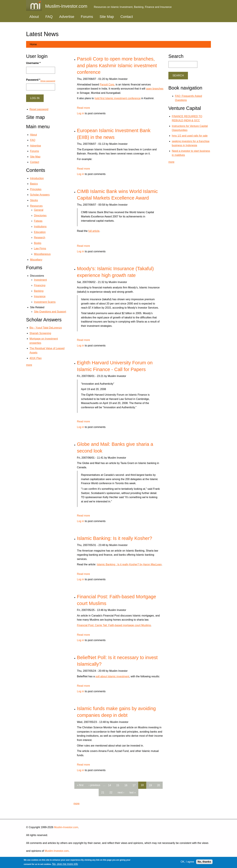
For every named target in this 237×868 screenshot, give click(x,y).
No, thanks (204, 862)
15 (118, 785)
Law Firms (40, 248)
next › (121, 792)
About (34, 17)
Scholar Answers (40, 195)
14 (109, 785)
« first (80, 785)
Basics (34, 184)
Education (40, 232)
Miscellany (36, 260)
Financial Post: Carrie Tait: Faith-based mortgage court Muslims (114, 625)
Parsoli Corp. (107, 85)
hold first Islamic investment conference (118, 98)
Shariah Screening (40, 333)
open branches (155, 89)
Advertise (67, 17)
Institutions (40, 227)
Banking (39, 291)
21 (103, 792)
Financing (40, 285)
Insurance (40, 296)
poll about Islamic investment (112, 676)
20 (159, 785)
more (76, 803)
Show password (48, 81)
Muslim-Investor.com (66, 827)
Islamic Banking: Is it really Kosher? (115, 538)
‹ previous (94, 785)
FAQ (49, 17)
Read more (83, 108)
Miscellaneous (42, 254)
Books (38, 243)
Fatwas (38, 221)
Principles (36, 189)
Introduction (37, 178)
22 (111, 792)
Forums (87, 17)
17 (134, 785)
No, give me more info (65, 864)
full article (94, 231)
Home (33, 44)
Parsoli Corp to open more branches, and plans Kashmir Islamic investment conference (117, 66)
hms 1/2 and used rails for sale (190, 136)
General (39, 210)
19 (150, 785)
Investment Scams (45, 302)
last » (133, 792)
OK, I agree (187, 862)
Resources (36, 206)
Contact (127, 17)
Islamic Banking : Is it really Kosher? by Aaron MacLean (129, 564)
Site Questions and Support (50, 312)
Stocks (34, 200)
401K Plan (36, 358)
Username (33, 63)
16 (126, 785)
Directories (40, 216)
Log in (81, 113)
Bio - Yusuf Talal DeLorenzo (46, 328)
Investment (40, 280)
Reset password (39, 109)
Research (40, 237)
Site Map (107, 17)
